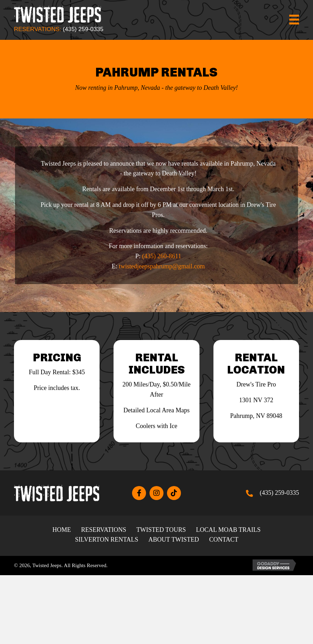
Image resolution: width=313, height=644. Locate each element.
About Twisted (174, 540)
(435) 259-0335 (83, 29)
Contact (224, 540)
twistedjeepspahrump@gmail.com (162, 266)
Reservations (104, 530)
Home (62, 530)
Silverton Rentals (107, 540)
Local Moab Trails (228, 530)
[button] (139, 493)
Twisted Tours (161, 530)
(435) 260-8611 (162, 256)
